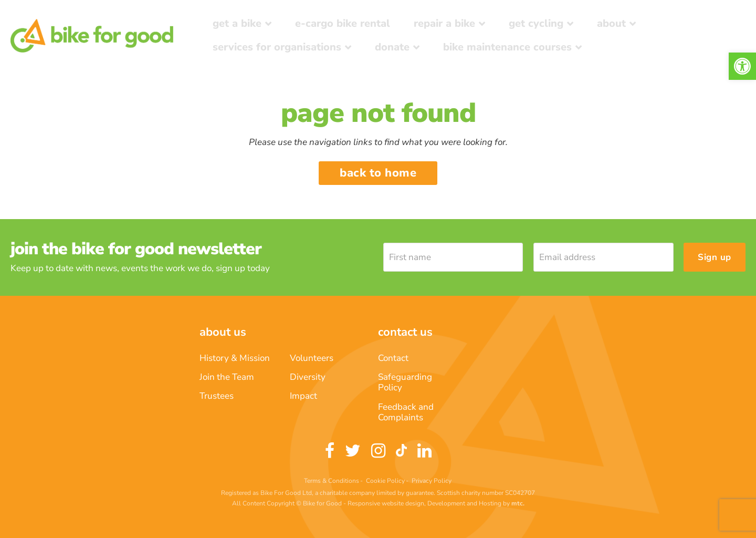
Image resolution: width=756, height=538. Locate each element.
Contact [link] (393, 358)
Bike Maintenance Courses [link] (507, 47)
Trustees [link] (217, 396)
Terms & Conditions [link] (332, 481)
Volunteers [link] (312, 358)
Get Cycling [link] (536, 23)
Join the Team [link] (227, 377)
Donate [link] (392, 47)
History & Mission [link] (235, 358)
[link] (742, 66)
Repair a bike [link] (444, 23)
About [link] (611, 23)
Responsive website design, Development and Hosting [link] (424, 503)
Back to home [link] (378, 173)
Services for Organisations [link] (277, 47)
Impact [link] (303, 396)
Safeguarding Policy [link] (405, 382)
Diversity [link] (308, 377)
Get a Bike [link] (237, 23)
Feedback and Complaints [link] (406, 412)
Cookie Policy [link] (385, 481)
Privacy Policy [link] (432, 481)
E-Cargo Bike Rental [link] (343, 23)
